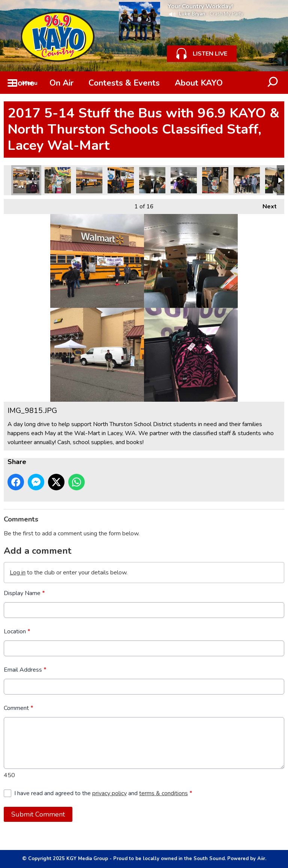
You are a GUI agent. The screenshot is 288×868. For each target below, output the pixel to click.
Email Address (25, 670)
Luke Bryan (192, 14)
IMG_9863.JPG (58, 180)
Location (17, 631)
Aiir (261, 859)
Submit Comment (38, 814)
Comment (19, 708)
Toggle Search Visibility (273, 83)
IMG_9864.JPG (215, 180)
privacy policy (109, 793)
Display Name (24, 593)
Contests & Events (124, 83)
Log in (18, 573)
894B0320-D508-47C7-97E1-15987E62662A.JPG (247, 180)
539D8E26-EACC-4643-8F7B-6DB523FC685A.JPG (121, 180)
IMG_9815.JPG (26, 180)
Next (266, 205)
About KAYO (199, 83)
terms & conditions (163, 793)
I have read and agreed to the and (103, 793)
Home (23, 83)
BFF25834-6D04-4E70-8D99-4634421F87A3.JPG (184, 180)
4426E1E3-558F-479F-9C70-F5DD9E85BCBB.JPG (89, 180)
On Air (61, 83)
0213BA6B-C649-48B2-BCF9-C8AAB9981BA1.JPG (152, 180)
